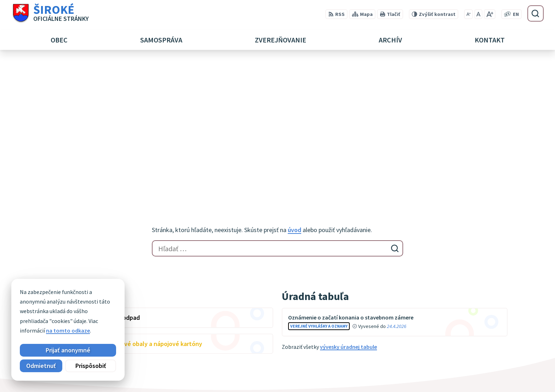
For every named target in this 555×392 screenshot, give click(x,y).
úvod (294, 89)
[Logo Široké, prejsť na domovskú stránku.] (50, 13)
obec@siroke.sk (459, 374)
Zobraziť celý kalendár (75, 223)
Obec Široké (102, 313)
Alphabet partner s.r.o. (140, 306)
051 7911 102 (454, 365)
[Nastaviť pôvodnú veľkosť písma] (478, 14)
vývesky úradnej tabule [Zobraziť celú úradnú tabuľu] (348, 206)
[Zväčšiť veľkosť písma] (490, 14)
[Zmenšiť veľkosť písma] (468, 14)
